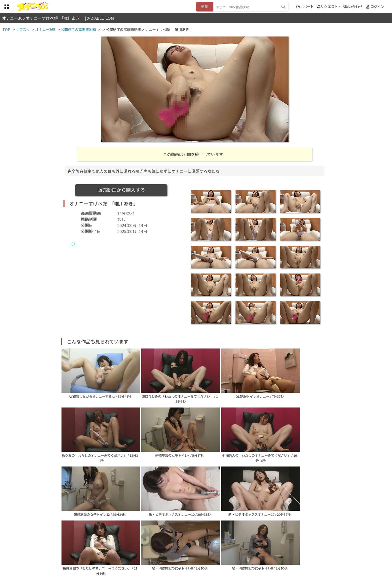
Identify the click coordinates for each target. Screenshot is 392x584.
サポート (305, 6)
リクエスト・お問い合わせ (340, 6)
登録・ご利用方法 (192, 553)
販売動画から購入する (121, 190)
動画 (204, 7)
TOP (122, 553)
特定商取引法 (162, 553)
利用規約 (139, 553)
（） (73, 244)
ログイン (377, 6)
